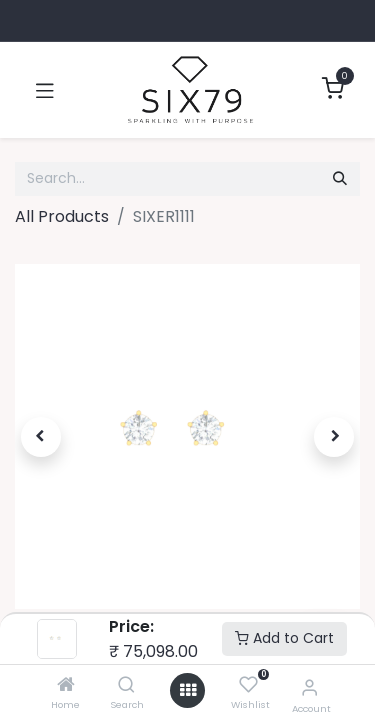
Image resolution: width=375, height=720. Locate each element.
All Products (62, 216)
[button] (41, 437)
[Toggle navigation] (45, 90)
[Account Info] (309, 687)
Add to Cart (284, 638)
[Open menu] (188, 690)
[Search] (126, 685)
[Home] (66, 685)
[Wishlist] (248, 685)
